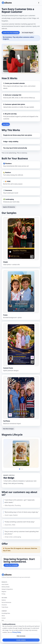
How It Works (5, 584)
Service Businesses (6, 602)
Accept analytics (21, 640)
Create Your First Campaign (11, 33)
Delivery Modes (6, 587)
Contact (4, 618)
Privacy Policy (17, 632)
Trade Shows (5, 607)
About (3, 616)
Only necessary (21, 636)
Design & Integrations (7, 589)
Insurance (4, 605)
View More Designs (8, 429)
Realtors (4, 600)
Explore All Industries (9, 207)
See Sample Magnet (28, 33)
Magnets (4, 592)
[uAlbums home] (7, 3)
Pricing (3, 594)
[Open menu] (39, 3)
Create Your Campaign (11, 565)
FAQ (3, 620)
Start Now (6, 124)
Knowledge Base (6, 613)
